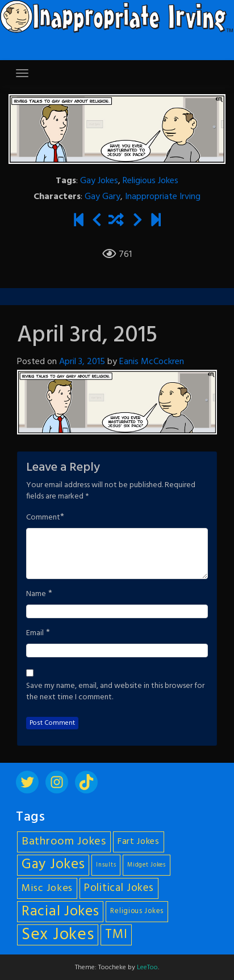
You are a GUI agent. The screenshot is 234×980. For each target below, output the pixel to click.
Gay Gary (103, 197)
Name (36, 594)
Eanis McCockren (152, 362)
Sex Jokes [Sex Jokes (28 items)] (58, 935)
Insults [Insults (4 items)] (106, 865)
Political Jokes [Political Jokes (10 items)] (119, 888)
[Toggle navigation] (22, 73)
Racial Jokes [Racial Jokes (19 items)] (60, 912)
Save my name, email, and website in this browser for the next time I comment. (115, 692)
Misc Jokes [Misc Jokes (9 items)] (47, 888)
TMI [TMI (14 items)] (116, 935)
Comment (43, 518)
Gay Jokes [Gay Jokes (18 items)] (53, 865)
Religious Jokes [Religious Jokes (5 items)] (137, 911)
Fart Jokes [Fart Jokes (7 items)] (139, 842)
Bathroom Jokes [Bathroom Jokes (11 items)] (64, 842)
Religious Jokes (151, 181)
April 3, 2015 (82, 362)
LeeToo (147, 968)
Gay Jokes (99, 181)
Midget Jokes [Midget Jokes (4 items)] (146, 865)
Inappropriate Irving (163, 197)
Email (35, 633)
